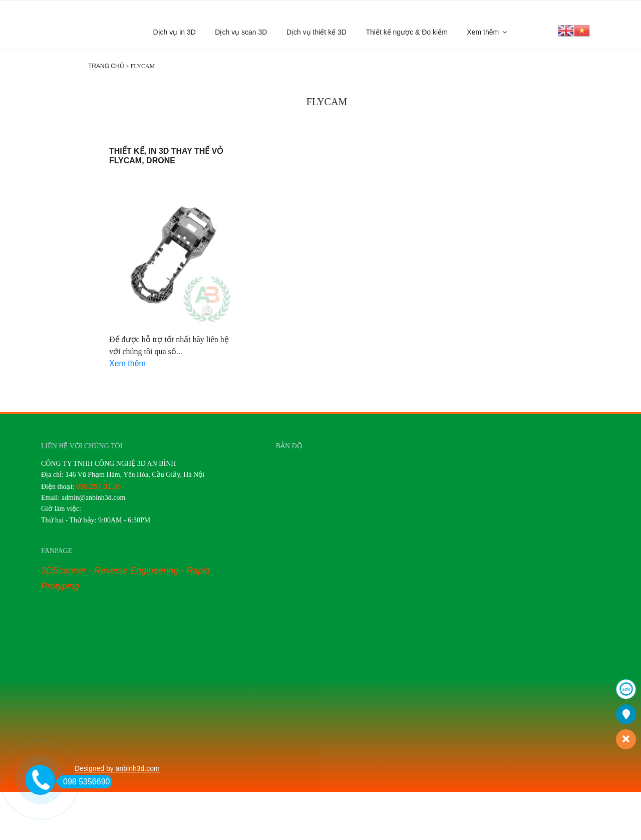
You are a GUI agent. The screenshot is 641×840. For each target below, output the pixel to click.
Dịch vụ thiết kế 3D (316, 32)
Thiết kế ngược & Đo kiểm (406, 32)
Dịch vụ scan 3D (241, 32)
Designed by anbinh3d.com (117, 768)
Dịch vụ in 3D (175, 32)
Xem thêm (488, 32)
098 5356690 (84, 782)
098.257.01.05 (99, 486)
